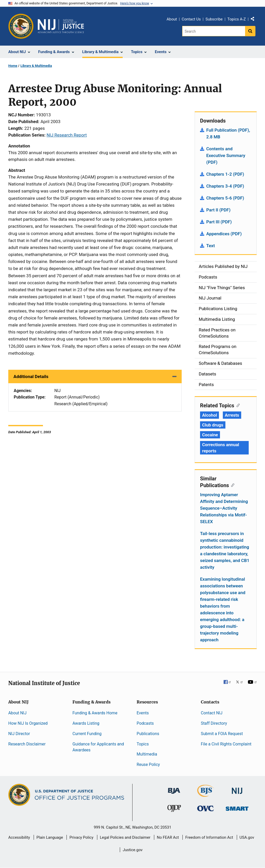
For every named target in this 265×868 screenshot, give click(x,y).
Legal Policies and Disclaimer (125, 837)
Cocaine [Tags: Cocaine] (210, 435)
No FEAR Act (168, 837)
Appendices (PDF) (224, 234)
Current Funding (87, 734)
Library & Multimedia (36, 66)
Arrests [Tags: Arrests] (232, 415)
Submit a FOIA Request (222, 734)
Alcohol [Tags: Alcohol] (209, 415)
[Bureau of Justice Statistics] (206, 795)
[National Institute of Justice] (237, 789)
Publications (148, 734)
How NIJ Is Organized (28, 723)
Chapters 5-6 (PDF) (225, 198)
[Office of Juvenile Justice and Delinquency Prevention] (174, 810)
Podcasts (145, 723)
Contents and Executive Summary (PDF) (226, 155)
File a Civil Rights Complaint (226, 744)
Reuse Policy (148, 764)
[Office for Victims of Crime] (205, 808)
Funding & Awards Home (95, 713)
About (172, 19)
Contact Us (191, 19)
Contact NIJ (212, 713)
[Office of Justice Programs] (21, 26)
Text (211, 246)
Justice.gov (133, 850)
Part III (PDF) (219, 222)
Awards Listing (86, 723)
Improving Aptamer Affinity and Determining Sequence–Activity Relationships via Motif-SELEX (224, 508)
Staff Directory (214, 723)
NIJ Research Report (67, 135)
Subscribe (214, 19)
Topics (143, 744)
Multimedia (147, 754)
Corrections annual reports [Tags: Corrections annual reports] (221, 448)
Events (143, 713)
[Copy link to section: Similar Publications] (232, 485)
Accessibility (19, 837)
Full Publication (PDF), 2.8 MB (228, 133)
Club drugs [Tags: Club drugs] (213, 425)
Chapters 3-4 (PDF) (225, 186)
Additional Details (31, 376)
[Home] (61, 26)
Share (254, 20)
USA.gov (247, 837)
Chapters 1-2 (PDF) (225, 174)
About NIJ (17, 713)
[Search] (214, 31)
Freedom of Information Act (209, 837)
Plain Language (50, 837)
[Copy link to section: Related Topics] (237, 405)
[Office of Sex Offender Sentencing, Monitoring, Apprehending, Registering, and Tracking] (237, 807)
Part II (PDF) (218, 210)
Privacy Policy (81, 837)
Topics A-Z (237, 19)
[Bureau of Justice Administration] (174, 788)
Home (13, 66)
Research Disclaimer (27, 744)
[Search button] (250, 31)
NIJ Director (19, 734)
